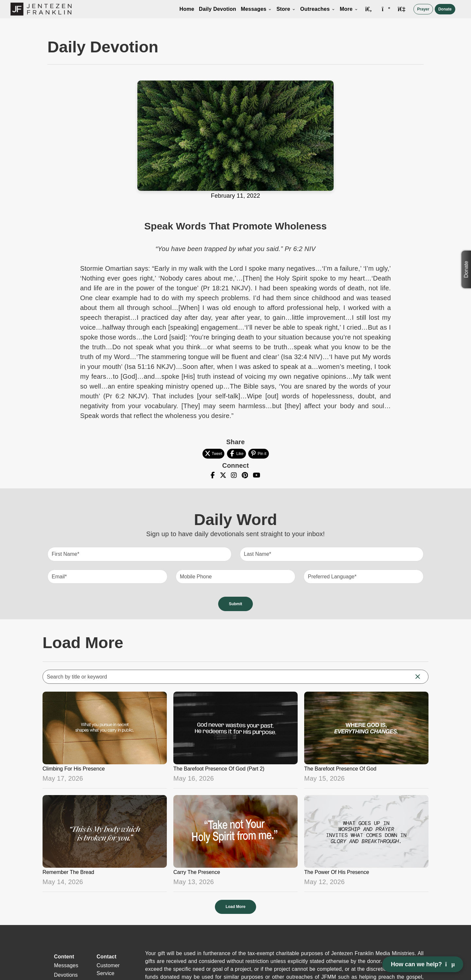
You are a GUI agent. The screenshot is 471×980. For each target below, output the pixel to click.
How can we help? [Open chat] (423, 964)
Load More (236, 907)
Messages (256, 9)
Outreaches (318, 9)
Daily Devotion (218, 9)
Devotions (66, 975)
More (349, 9)
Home (187, 9)
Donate (445, 9)
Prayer (423, 9)
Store (286, 9)
